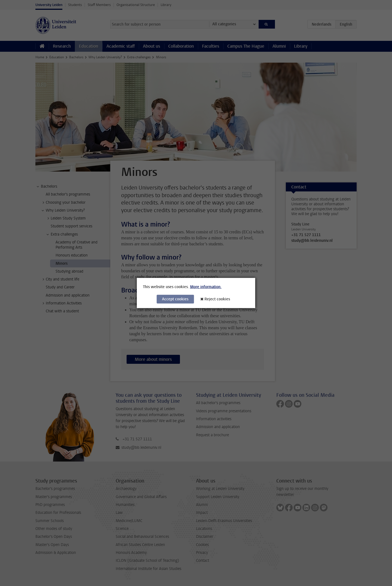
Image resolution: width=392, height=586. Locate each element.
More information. (206, 287)
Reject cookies (217, 299)
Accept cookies (175, 299)
